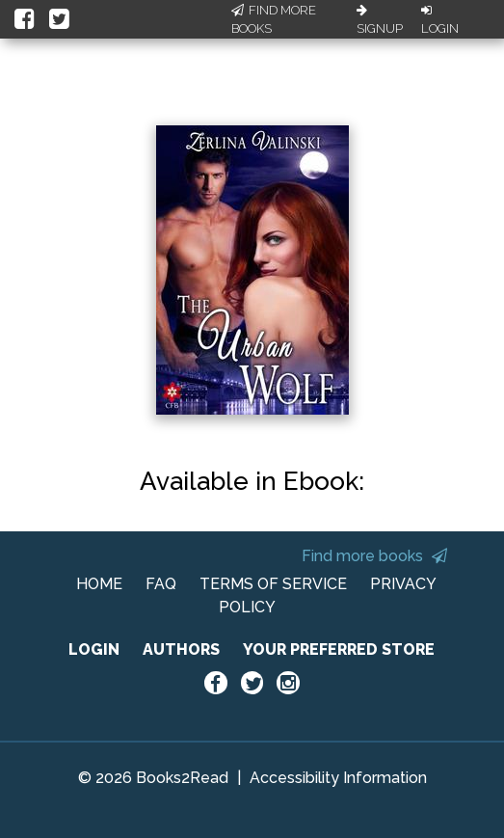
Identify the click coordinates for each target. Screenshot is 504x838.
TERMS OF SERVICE (273, 584)
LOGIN (94, 649)
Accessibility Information (338, 778)
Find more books (374, 556)
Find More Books (274, 20)
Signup (380, 20)
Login (440, 20)
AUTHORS (181, 649)
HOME (99, 584)
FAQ (161, 584)
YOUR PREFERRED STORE (339, 649)
